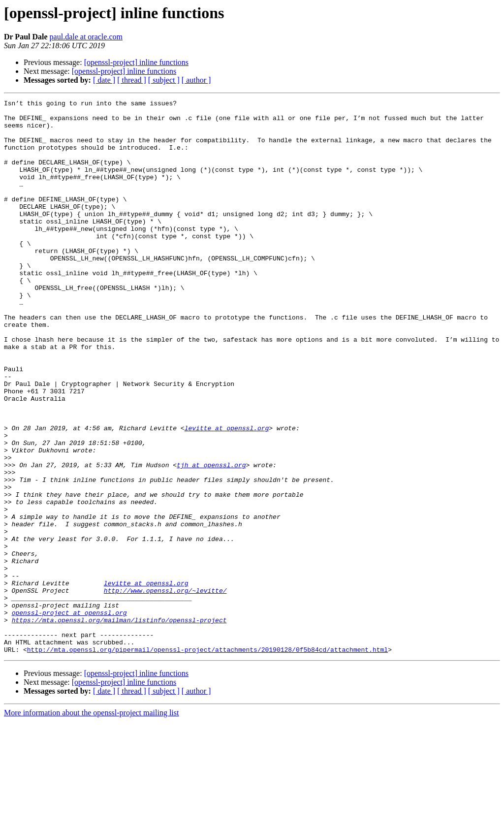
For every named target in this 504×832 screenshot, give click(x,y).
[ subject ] (164, 80)
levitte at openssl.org (227, 494)
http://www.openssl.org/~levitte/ (165, 689)
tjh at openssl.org (211, 539)
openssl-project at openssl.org (69, 716)
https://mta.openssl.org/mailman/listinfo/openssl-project (119, 725)
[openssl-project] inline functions (136, 62)
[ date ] (104, 80)
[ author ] (196, 80)
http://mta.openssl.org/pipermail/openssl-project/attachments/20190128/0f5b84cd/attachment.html (207, 760)
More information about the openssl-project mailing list (91, 823)
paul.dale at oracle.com (86, 37)
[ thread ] (132, 80)
